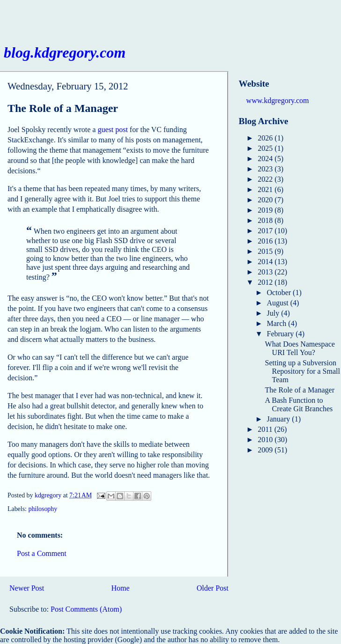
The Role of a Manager (300, 390)
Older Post (213, 588)
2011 (266, 429)
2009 (266, 450)
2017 (266, 231)
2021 (266, 189)
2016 (266, 241)
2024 (266, 159)
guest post (112, 130)
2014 (266, 262)
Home (120, 588)
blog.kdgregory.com (65, 52)
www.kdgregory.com (278, 100)
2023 (266, 169)
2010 (266, 440)
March (278, 323)
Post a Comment (42, 553)
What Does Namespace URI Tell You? (300, 348)
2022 (266, 179)
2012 (266, 282)
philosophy (43, 509)
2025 (266, 148)
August (279, 303)
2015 (266, 251)
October (280, 292)
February (282, 334)
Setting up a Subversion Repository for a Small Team (303, 371)
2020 (266, 200)
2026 (266, 138)
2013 (266, 272)
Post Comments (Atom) (86, 609)
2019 (266, 210)
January (280, 419)
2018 (266, 220)
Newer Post (27, 588)
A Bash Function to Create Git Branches (299, 404)
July (274, 313)
